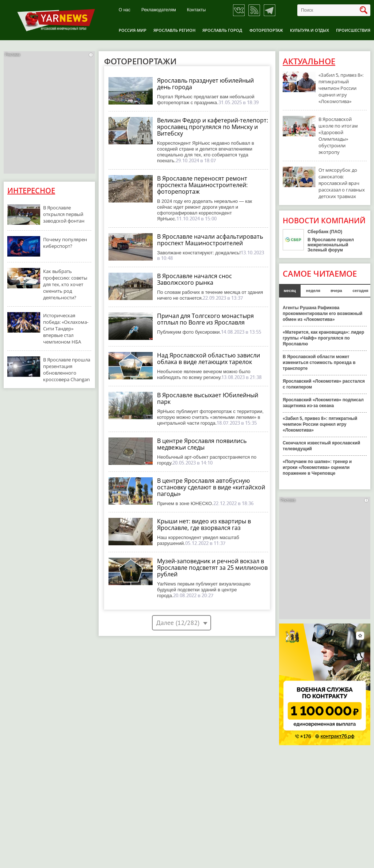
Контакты (196, 10)
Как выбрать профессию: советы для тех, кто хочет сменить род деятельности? (65, 284)
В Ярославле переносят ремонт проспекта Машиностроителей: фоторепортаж (202, 185)
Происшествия (353, 30)
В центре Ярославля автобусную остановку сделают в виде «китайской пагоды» (211, 487)
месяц (290, 291)
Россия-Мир (133, 30)
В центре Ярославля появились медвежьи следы (202, 444)
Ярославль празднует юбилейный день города (205, 84)
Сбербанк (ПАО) (325, 232)
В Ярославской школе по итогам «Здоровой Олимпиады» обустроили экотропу (338, 136)
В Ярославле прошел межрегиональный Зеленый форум (331, 245)
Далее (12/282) (178, 623)
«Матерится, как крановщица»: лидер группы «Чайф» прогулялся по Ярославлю (323, 338)
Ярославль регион (174, 30)
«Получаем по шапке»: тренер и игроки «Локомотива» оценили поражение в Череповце (317, 467)
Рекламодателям (159, 10)
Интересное (31, 191)
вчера (336, 291)
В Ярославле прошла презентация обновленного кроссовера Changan (67, 369)
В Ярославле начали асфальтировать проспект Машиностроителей (210, 240)
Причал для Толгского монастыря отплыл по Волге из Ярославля (205, 319)
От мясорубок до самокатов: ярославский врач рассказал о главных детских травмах (342, 183)
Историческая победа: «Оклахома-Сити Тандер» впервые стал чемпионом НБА (66, 329)
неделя (313, 291)
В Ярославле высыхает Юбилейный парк (208, 398)
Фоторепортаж (266, 30)
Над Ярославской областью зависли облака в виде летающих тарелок (209, 359)
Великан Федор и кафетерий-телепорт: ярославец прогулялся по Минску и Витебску (213, 127)
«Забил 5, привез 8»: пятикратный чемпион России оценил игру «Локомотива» (341, 88)
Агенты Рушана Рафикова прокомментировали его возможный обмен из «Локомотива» (323, 314)
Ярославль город (222, 30)
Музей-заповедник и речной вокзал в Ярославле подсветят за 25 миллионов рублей (212, 568)
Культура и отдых (310, 30)
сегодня (360, 291)
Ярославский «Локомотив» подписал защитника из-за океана (323, 403)
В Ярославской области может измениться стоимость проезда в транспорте (319, 363)
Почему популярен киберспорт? (65, 243)
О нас (125, 10)
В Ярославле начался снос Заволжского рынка (194, 279)
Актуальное (309, 61)
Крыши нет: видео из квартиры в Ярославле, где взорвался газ (204, 524)
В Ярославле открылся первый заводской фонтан (64, 214)
